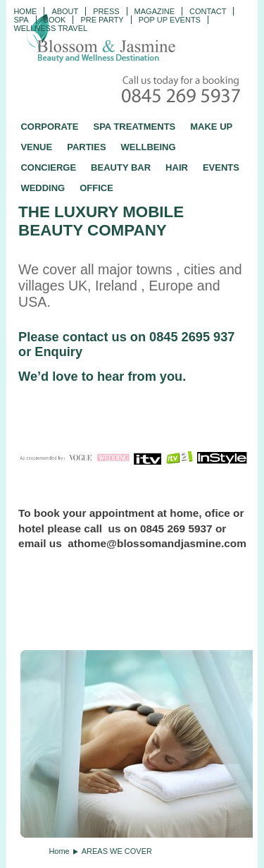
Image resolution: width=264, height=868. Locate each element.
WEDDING (43, 188)
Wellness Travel (50, 28)
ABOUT (65, 11)
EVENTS (221, 167)
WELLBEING (149, 147)
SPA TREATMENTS (134, 127)
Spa (21, 20)
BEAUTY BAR (121, 167)
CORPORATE (49, 127)
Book (55, 20)
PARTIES (86, 147)
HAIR (177, 167)
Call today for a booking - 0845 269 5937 (182, 91)
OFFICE (96, 188)
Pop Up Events (170, 20)
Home (25, 11)
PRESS (106, 11)
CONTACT (208, 11)
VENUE (36, 147)
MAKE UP (211, 127)
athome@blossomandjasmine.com (157, 543)
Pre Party (102, 20)
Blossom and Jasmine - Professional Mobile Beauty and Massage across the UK (132, 39)
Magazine (155, 11)
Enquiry (58, 352)
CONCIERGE (48, 167)
